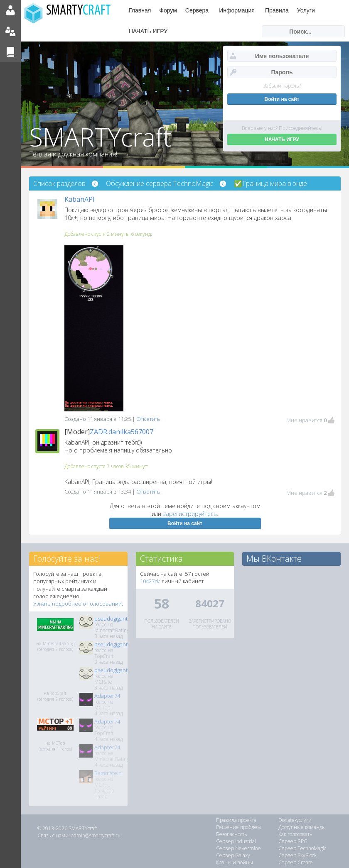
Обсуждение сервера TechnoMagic (160, 183)
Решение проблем (238, 827)
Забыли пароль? (282, 86)
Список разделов (59, 183)
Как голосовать (295, 834)
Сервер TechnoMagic (302, 848)
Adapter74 (107, 696)
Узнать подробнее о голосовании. (78, 604)
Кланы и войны (235, 862)
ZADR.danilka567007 (122, 432)
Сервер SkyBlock (297, 855)
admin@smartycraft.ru (96, 835)
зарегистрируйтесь (190, 514)
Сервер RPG (293, 841)
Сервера (197, 10)
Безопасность (232, 834)
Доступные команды (302, 827)
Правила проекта (236, 820)
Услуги (306, 10)
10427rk (150, 581)
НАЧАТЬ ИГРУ (148, 31)
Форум (168, 10)
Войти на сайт (185, 523)
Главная (140, 10)
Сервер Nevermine (238, 848)
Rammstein (108, 773)
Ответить (148, 419)
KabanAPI (80, 199)
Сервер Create (296, 862)
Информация (237, 10)
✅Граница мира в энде (270, 183)
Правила (277, 10)
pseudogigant (111, 619)
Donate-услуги (295, 820)
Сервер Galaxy (233, 855)
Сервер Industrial (236, 841)
